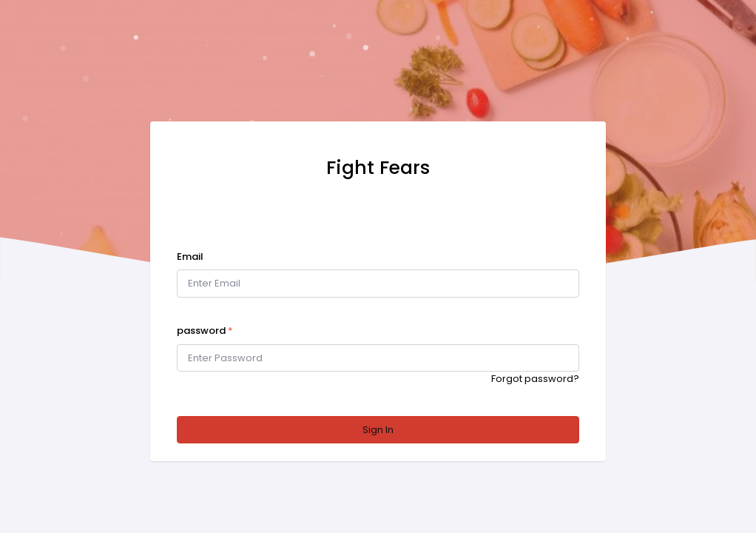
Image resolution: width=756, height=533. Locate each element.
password (205, 331)
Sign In (378, 430)
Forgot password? (535, 379)
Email (190, 257)
